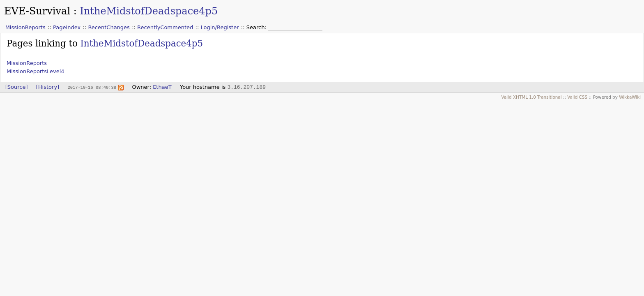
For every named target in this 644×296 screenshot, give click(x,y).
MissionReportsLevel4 (36, 71)
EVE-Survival (37, 11)
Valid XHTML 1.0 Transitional (532, 97)
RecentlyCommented (165, 27)
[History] (48, 87)
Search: (257, 27)
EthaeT (162, 87)
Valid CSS (577, 97)
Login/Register (220, 27)
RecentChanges (109, 27)
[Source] (17, 87)
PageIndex (67, 27)
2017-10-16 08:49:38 (92, 87)
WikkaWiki (630, 97)
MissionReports (25, 27)
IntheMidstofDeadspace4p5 (149, 11)
